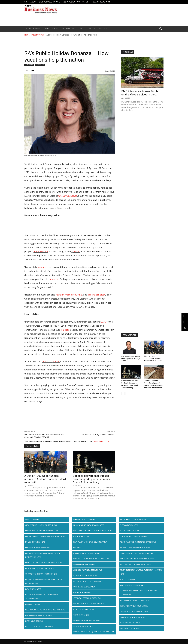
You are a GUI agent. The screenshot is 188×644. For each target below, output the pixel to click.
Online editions (51, 29)
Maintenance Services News (84, 587)
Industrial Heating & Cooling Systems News (91, 559)
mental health (41, 251)
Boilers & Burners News (35, 542)
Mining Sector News (81, 615)
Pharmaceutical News (129, 525)
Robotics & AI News (128, 580)
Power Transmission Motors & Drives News (138, 542)
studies (76, 251)
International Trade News (84, 564)
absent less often (97, 295)
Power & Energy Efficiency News (133, 536)
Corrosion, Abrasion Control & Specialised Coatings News (43, 582)
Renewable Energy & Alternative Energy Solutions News (141, 572)
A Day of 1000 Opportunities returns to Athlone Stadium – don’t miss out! (45, 479)
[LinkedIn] (185, 316)
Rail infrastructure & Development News (137, 559)
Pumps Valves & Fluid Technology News (136, 553)
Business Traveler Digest (74, 29)
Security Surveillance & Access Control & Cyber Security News (140, 593)
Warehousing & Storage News (132, 617)
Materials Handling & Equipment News (89, 604)
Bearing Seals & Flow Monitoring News (42, 531)
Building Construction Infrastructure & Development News (43, 555)
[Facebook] (185, 322)
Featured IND (29, 65)
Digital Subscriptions (50, 2)
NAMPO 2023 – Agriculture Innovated (99, 435)
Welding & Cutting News (130, 628)
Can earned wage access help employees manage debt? (131, 358)
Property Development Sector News (135, 548)
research (43, 267)
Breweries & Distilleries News (37, 548)
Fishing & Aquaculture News (85, 519)
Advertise (104, 29)
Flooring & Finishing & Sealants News (88, 525)
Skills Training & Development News (135, 600)
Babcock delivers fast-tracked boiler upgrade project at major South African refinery (92, 479)
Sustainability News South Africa (134, 606)
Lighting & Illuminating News (85, 576)
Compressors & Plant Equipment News (41, 574)
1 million (65, 330)
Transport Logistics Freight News (134, 612)
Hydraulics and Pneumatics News (87, 553)
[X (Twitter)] (185, 328)
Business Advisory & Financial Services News (44, 563)
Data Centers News (33, 589)
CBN (26, 2)
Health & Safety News (82, 536)
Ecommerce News (32, 604)
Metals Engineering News (83, 609)
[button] (160, 29)
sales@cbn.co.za (101, 441)
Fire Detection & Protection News (39, 627)
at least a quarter (51, 361)
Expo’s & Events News (34, 621)
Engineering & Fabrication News (39, 615)
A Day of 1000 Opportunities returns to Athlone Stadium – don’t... (154, 358)
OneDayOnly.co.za (68, 196)
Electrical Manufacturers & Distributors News (45, 610)
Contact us (83, 2)
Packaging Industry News (83, 626)
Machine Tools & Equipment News (87, 581)
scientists (54, 279)
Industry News (33, 29)
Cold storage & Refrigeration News (40, 568)
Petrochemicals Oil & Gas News (133, 519)
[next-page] (127, 393)
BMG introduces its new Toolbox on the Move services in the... (141, 93)
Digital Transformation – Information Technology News (42, 597)
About (34, 2)
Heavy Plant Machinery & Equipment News (90, 542)
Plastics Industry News (130, 531)
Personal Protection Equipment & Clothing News (93, 632)
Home (27, 35)
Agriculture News (33, 519)
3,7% (104, 322)
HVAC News (77, 548)
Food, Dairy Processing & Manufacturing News (92, 531)
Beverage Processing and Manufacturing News (45, 536)
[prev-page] (123, 393)
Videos (92, 29)
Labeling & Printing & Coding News (87, 570)
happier (60, 295)
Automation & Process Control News (41, 525)
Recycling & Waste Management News (135, 564)
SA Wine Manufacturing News (132, 585)
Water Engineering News (130, 623)
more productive (74, 295)
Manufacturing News (82, 592)
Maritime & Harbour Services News (87, 598)
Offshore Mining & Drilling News (87, 621)
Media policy (69, 2)
